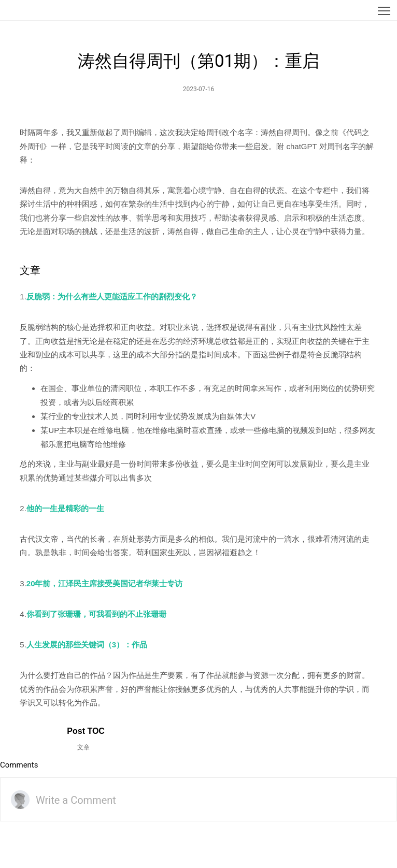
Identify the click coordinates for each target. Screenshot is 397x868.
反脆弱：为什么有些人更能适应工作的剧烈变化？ (112, 296)
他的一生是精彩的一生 (65, 508)
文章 (83, 747)
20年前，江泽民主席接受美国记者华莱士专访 (105, 583)
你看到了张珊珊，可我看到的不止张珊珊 (96, 614)
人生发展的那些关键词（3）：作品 (87, 645)
